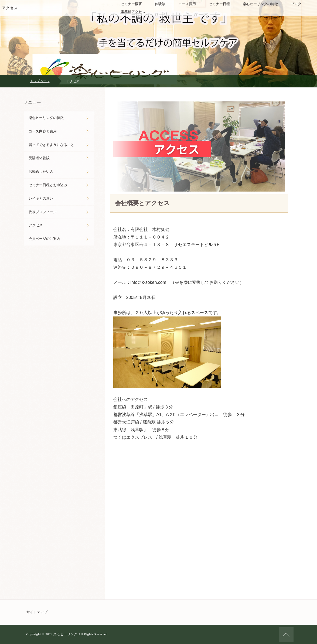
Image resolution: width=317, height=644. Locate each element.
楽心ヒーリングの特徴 (260, 4)
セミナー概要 (131, 4)
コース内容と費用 (43, 131)
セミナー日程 (219, 4)
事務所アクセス (133, 12)
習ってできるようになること (51, 145)
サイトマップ (37, 612)
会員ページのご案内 (44, 239)
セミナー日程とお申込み (48, 185)
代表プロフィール (43, 212)
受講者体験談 (39, 158)
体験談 (160, 4)
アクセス (10, 8)
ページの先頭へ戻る (286, 635)
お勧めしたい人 (41, 171)
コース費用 (187, 4)
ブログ (296, 4)
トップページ (40, 81)
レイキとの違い (41, 198)
